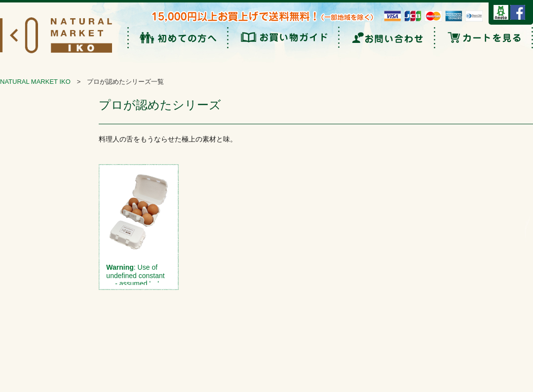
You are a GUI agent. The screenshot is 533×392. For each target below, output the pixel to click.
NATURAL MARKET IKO (35, 82)
